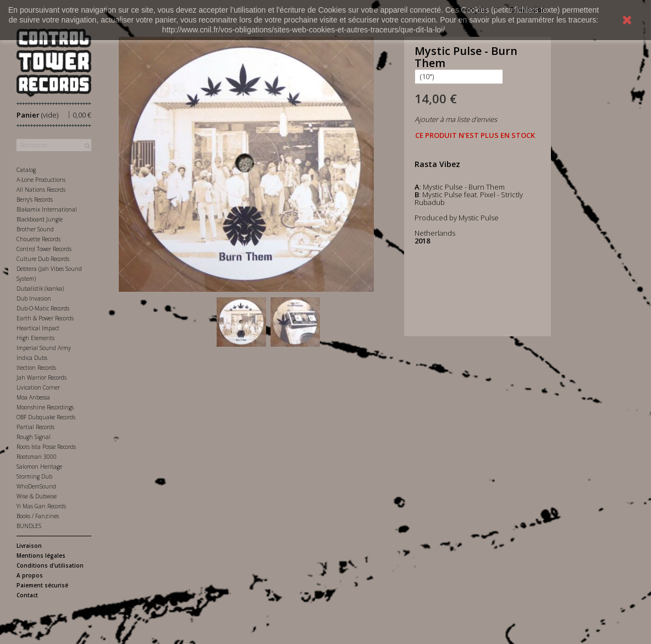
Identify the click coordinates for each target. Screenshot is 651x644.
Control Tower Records (44, 249)
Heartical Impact (38, 328)
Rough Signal (34, 437)
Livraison (29, 546)
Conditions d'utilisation (50, 565)
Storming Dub (34, 476)
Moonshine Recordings (45, 407)
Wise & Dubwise (37, 496)
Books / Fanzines (38, 516)
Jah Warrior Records (42, 377)
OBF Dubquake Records (46, 417)
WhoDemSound (36, 486)
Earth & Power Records (45, 318)
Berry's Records (35, 199)
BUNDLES (29, 526)
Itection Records (36, 368)
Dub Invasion (34, 298)
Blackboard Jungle (40, 219)
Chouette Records (38, 239)
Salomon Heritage (39, 467)
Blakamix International (47, 209)
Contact (27, 595)
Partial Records (35, 427)
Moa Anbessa (33, 397)
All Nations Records (41, 190)
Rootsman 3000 (37, 457)
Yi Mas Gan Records (41, 506)
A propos (30, 575)
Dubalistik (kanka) (40, 288)
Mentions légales (41, 556)
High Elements (35, 338)
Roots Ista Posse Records (46, 447)
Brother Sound (35, 229)
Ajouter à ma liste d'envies (456, 119)
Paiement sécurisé (42, 585)
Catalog (26, 170)
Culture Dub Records (43, 259)
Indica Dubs (32, 358)
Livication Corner (38, 387)
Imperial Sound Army (44, 348)
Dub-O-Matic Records (43, 308)
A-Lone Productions (41, 180)
